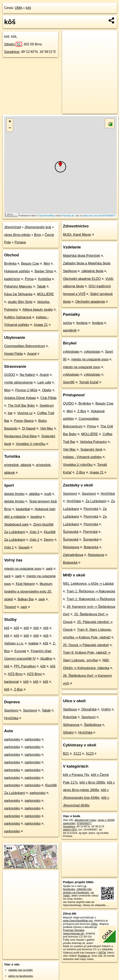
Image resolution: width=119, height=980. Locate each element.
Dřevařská (89, 709)
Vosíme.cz (25, 413)
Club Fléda (48, 398)
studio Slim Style (20, 302)
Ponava (20, 242)
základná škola (92, 271)
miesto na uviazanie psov (23, 569)
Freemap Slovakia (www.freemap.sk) (74, 932)
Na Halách (28, 375)
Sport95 (69, 382)
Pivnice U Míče (26, 390)
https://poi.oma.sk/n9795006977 (99, 216)
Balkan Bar (26, 599)
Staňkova (70, 709)
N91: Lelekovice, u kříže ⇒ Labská (88, 584)
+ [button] (10, 122)
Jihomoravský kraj (38, 227)
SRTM (102, 953)
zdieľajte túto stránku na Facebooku (77, 891)
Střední (13, 44)
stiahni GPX (70, 830)
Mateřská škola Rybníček (82, 256)
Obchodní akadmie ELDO (82, 279)
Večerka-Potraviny (93, 442)
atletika (34, 494)
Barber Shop (44, 271)
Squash (24, 547)
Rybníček (70, 717)
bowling (36, 517)
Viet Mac (47, 428)
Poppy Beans (24, 421)
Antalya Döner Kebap (20, 398)
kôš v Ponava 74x (76, 775)
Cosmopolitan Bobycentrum (25, 346)
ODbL (94, 924)
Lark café (44, 382)
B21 (66, 754)
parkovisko (12, 739)
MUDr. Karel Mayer (77, 235)
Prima (29, 279)
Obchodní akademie (90, 302)
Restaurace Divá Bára (20, 436)
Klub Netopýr (25, 584)
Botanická (91, 547)
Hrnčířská (11, 718)
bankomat (11, 682)
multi (48, 494)
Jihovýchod (12, 227)
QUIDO (10, 375)
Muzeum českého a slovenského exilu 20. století (28, 592)
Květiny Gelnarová (18, 317)
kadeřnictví (12, 279)
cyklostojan (71, 352)
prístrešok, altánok (18, 465)
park (49, 569)
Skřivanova (71, 725)
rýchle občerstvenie (18, 382)
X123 (90, 754)
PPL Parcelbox (25, 666)
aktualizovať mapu (85, 820)
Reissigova (71, 547)
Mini (47, 264)
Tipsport (10, 607)
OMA (18, 8)
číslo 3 (34, 532)
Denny (49, 540)
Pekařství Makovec (18, 286)
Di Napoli (29, 428)
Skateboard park (16, 524)
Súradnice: (12, 52)
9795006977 (84, 823)
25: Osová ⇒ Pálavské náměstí (86, 645)
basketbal (23, 509)
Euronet (20, 651)
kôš (28, 8)
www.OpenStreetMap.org (78, 921)
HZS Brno (15, 674)
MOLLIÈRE (45, 294)
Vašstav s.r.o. (14, 643)
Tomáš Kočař (89, 382)
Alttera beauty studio (38, 310)
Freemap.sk (68, 216)
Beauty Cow (30, 264)
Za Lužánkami (96, 501)
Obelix (47, 390)
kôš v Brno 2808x (92, 782)
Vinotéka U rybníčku (31, 444)
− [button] (10, 128)
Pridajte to (84, 956)
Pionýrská (91, 509)
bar (10, 413)
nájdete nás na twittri (20, 970)
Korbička (45, 279)
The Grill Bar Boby (21, 406)
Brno (38, 235)
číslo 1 (9, 547)
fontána (82, 323)
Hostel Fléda (13, 354)
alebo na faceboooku (21, 976)
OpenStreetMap (47, 216)
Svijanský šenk (91, 449)
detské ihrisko (14, 494)
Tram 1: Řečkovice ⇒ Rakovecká (91, 591)
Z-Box (18, 689)
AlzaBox (46, 659)
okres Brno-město (17, 235)
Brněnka (10, 264)
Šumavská (71, 532)
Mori (7, 390)
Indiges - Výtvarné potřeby (82, 457)
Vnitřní (106, 709)
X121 (77, 754)
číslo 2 (34, 540)
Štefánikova (93, 725)
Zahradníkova (73, 555)
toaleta (33, 643)
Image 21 (41, 325)
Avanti (32, 354)
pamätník (70, 330)
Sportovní (11, 710)
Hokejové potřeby (17, 271)
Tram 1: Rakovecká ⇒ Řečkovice (91, 599)
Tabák (41, 286)
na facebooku (75, 888)
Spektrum (47, 406)
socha (67, 323)
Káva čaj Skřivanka (18, 294)
